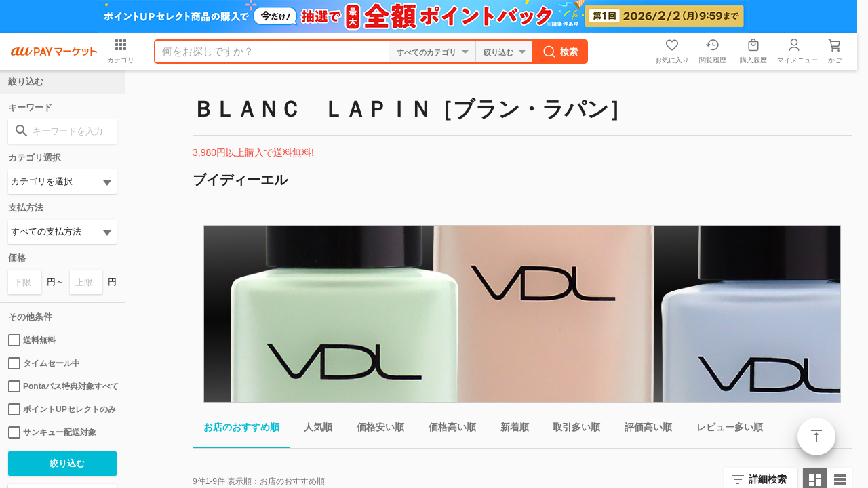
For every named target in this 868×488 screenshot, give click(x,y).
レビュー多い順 (724, 429)
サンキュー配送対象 (52, 432)
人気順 (313, 429)
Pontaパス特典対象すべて (62, 386)
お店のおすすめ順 (236, 429)
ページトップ (816, 436)
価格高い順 (447, 429)
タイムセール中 (44, 363)
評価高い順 (643, 429)
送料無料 (32, 340)
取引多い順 (571, 429)
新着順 (509, 429)
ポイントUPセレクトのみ (62, 409)
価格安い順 (375, 429)
